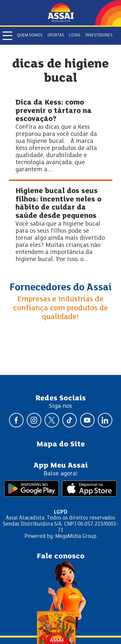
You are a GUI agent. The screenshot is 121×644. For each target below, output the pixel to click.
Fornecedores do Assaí (61, 288)
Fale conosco (61, 556)
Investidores (99, 35)
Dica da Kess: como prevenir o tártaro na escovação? (54, 111)
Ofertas (56, 35)
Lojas (75, 35)
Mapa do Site (61, 444)
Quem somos (30, 35)
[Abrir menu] (7, 36)
